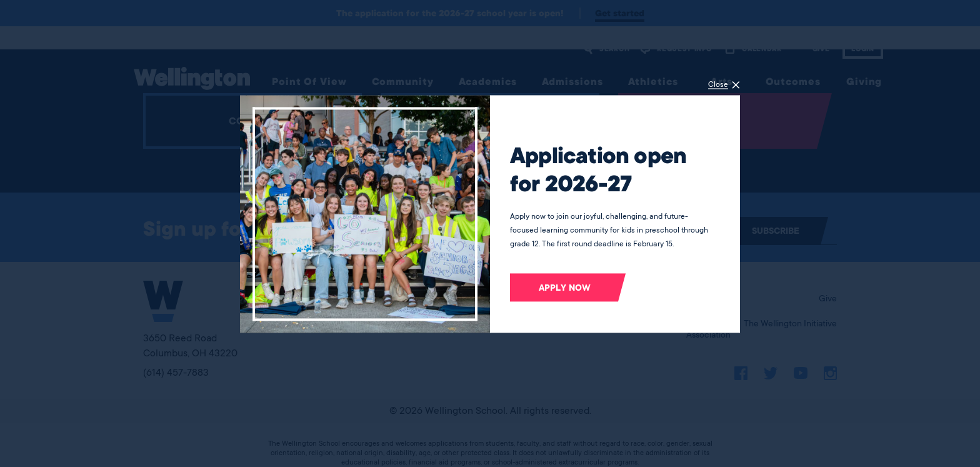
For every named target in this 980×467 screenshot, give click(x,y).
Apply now (565, 288)
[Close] (724, 85)
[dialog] (490, 233)
